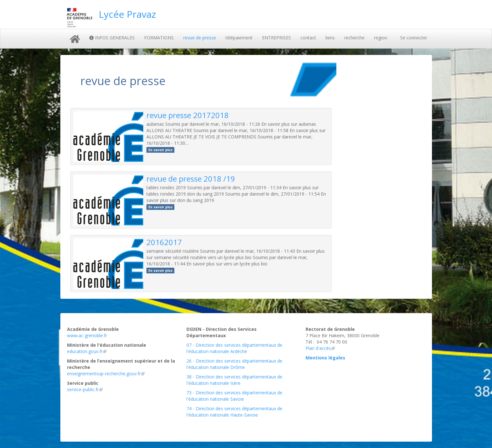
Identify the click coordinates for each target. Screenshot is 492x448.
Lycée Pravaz (127, 14)
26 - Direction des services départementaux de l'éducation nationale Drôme (234, 364)
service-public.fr (85, 389)
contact (308, 38)
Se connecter (414, 38)
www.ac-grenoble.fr (87, 335)
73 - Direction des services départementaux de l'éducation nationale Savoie (234, 396)
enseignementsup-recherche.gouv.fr (106, 374)
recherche (354, 38)
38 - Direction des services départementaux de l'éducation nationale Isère (234, 380)
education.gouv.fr (87, 351)
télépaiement (239, 38)
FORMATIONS (159, 38)
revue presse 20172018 (188, 115)
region (381, 38)
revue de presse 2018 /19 (191, 179)
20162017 (164, 242)
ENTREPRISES (276, 38)
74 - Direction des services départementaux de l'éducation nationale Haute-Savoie (234, 412)
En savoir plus (160, 150)
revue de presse (200, 38)
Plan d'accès (320, 348)
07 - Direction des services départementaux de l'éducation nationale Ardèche (234, 348)
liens (330, 38)
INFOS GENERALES (112, 38)
